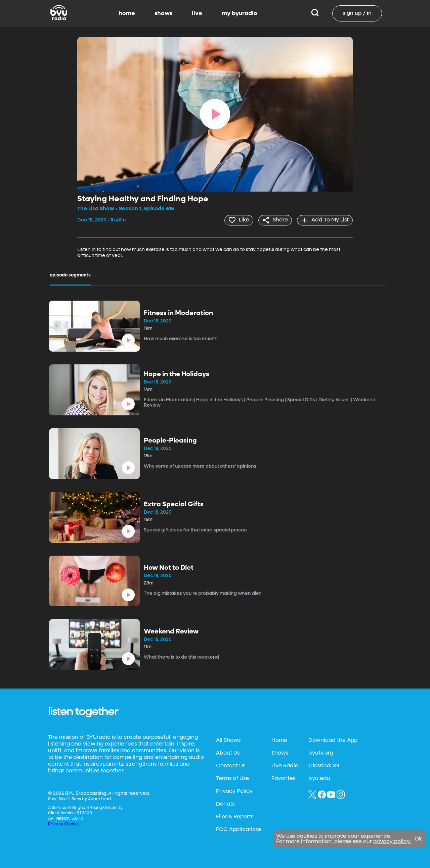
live (197, 13)
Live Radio (285, 766)
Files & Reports (235, 817)
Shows (280, 753)
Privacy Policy (234, 791)
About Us (228, 753)
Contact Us (231, 766)
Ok (418, 839)
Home (279, 740)
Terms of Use (232, 778)
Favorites (283, 778)
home (127, 13)
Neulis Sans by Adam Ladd (85, 799)
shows (163, 13)
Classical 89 (324, 766)
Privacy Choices (64, 824)
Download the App (333, 740)
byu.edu (319, 778)
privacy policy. (392, 842)
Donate (226, 804)
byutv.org (321, 753)
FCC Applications (239, 829)
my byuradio (240, 13)
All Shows (228, 740)
